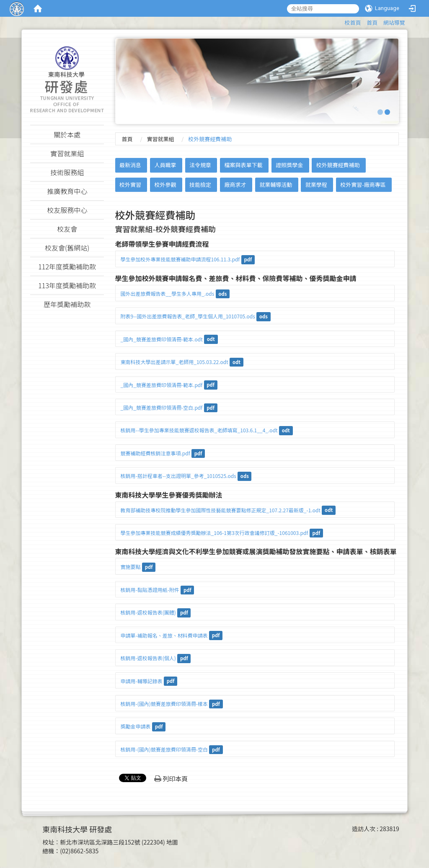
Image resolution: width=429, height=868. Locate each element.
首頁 (372, 22)
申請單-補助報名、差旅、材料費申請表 (164, 635)
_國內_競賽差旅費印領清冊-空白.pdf (162, 407)
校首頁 (353, 22)
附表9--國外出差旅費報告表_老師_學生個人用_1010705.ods (188, 316)
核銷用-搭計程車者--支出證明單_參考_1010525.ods (178, 476)
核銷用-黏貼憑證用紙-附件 (150, 590)
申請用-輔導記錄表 (142, 681)
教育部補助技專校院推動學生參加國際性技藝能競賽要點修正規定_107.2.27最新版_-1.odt (221, 510)
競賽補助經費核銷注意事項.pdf (155, 453)
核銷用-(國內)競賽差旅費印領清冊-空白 (164, 749)
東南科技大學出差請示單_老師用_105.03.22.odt (174, 362)
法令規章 (200, 165)
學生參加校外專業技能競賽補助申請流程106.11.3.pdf (180, 259)
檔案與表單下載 (244, 165)
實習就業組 (160, 139)
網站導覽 (394, 22)
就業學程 (316, 185)
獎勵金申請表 (136, 726)
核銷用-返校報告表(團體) (148, 612)
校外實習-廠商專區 (363, 185)
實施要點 (131, 567)
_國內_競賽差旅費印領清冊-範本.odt (162, 339)
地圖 (172, 842)
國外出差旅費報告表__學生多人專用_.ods (168, 293)
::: (341, 21)
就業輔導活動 (276, 185)
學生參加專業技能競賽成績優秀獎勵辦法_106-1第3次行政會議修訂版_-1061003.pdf (214, 533)
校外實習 (130, 185)
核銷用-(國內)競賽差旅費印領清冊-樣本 (164, 704)
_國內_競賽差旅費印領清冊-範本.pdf (162, 385)
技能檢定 (200, 185)
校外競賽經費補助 (338, 165)
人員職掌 (165, 165)
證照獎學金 (289, 165)
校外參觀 (165, 185)
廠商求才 (235, 185)
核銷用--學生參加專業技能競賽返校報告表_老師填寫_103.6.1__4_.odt (199, 430)
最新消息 (130, 165)
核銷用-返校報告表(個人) (148, 658)
